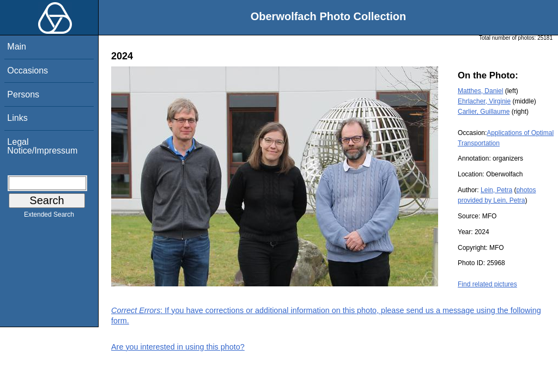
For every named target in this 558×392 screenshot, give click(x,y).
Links (17, 118)
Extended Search (49, 217)
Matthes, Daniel (480, 91)
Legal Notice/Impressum (42, 146)
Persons (23, 94)
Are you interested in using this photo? (178, 347)
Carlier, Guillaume (484, 112)
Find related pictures (487, 284)
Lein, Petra (496, 190)
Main (17, 47)
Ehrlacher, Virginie (484, 101)
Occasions (28, 71)
